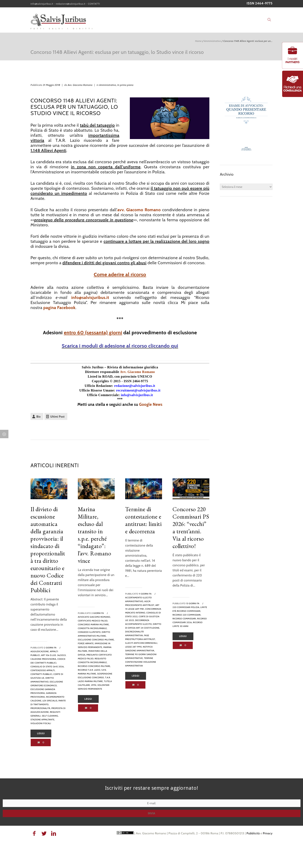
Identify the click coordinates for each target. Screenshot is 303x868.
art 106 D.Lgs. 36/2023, (54, 655)
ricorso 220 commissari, (187, 615)
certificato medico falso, (93, 621)
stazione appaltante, (43, 720)
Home (198, 41)
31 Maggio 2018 (52, 85)
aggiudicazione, (40, 651)
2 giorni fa (50, 648)
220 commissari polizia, (186, 607)
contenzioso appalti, (43, 670)
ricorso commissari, (185, 619)
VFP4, (94, 685)
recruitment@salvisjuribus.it (138, 390)
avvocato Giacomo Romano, (94, 617)
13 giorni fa (193, 603)
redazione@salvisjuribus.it (71, 4)
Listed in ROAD (100, 376)
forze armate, (86, 643)
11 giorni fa (145, 594)
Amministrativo (213, 41)
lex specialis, (50, 701)
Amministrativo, (108, 85)
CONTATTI (94, 4)
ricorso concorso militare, (94, 666)
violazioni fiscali (41, 723)
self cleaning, (50, 716)
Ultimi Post (57, 417)
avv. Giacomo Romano (139, 210)
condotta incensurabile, (93, 628)
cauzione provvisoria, (44, 659)
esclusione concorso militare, (96, 640)
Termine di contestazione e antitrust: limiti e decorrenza (144, 520)
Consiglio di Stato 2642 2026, (47, 667)
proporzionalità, (41, 708)
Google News (151, 404)
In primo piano (126, 85)
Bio (39, 417)
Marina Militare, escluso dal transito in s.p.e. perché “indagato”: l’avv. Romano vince (95, 535)
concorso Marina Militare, (94, 624)
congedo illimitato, (90, 632)
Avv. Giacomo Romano (80, 85)
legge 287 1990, (134, 647)
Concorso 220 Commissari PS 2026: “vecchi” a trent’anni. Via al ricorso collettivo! (191, 528)
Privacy (268, 833)
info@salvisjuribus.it (42, 4)
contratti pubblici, (42, 674)
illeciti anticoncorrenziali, (142, 643)
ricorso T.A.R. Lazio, (89, 670)
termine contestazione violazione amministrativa (141, 662)
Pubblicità (253, 833)
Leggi (41, 733)
